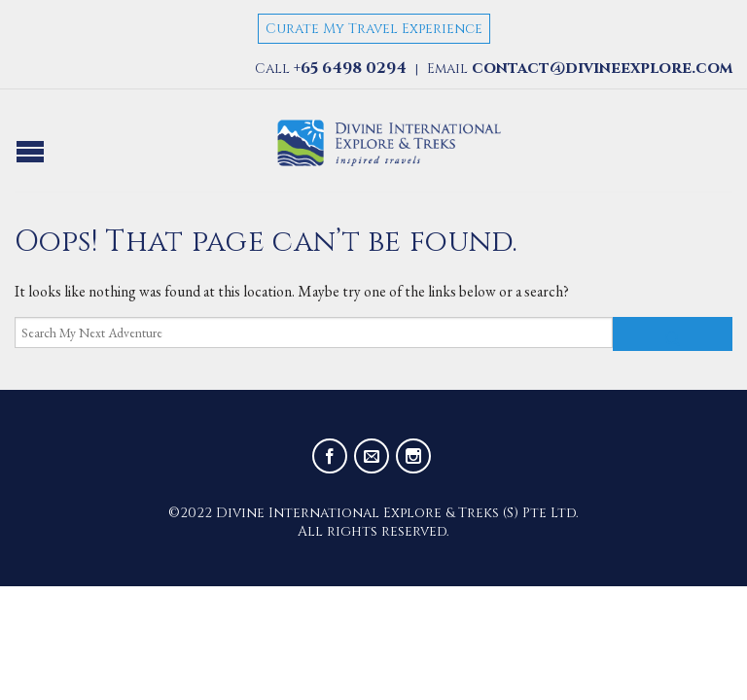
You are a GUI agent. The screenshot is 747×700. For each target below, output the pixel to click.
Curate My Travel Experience (374, 29)
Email (580, 69)
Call (331, 69)
